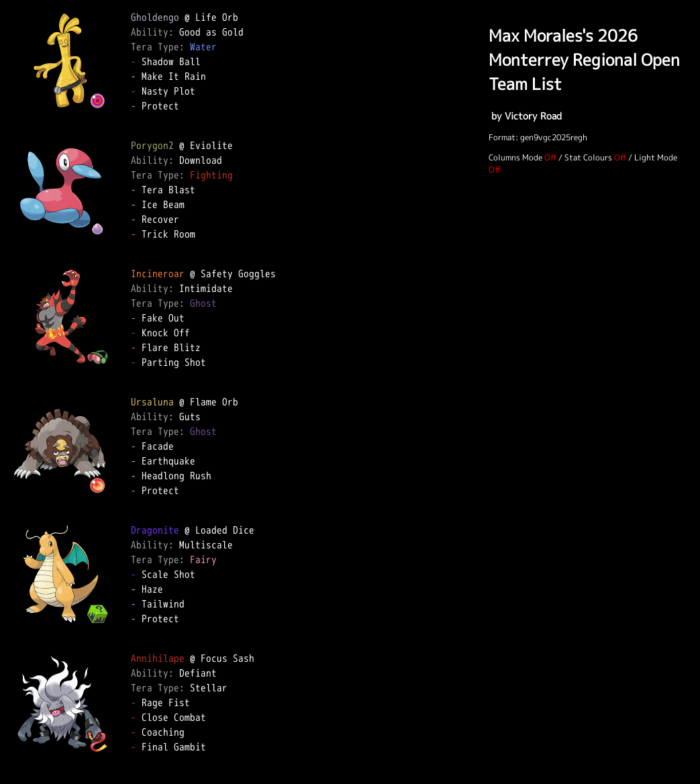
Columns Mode (515, 157)
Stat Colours (588, 157)
